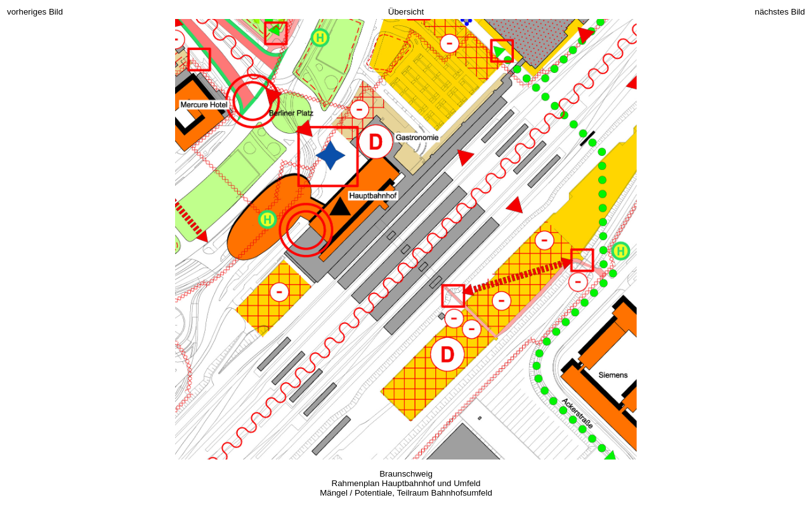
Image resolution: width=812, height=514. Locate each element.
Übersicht (406, 12)
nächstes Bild (780, 12)
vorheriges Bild (35, 12)
